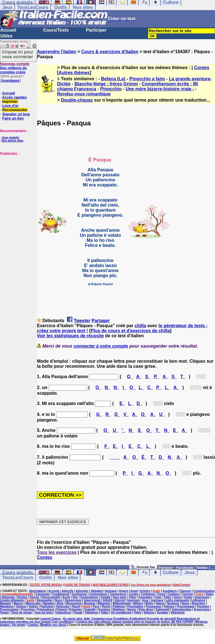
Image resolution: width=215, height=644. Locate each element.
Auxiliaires (170, 591)
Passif (76, 606)
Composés (43, 594)
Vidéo (105, 613)
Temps (4, 613)
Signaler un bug (16, 114)
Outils (61, 7)
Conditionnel (61, 594)
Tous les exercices (57, 552)
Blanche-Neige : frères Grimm (106, 84)
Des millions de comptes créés (15, 68)
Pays (96, 606)
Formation (145, 597)
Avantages (10, 80)
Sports (132, 609)
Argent (123, 591)
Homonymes (73, 600)
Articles (145, 591)
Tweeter (82, 321)
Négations (7, 606)
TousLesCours (33, 7)
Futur (158, 597)
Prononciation (9, 609)
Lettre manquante (177, 600)
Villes (137, 613)
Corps (161, 594)
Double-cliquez (77, 100)
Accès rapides (14, 97)
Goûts (188, 597)
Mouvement (74, 603)
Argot (134, 591)
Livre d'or (10, 106)
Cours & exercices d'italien (110, 52)
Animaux (111, 591)
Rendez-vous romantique (84, 94)
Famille (106, 597)
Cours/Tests (56, 30)
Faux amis (120, 597)
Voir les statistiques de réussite (70, 336)
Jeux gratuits (10, 138)
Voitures (149, 613)
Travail (78, 613)
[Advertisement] (17, 184)
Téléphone (92, 613)
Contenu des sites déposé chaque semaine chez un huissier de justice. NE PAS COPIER (135, 622)
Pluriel (106, 606)
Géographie (45, 600)
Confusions (79, 594)
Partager (101, 321)
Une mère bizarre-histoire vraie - (160, 89)
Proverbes (28, 609)
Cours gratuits (17, 572)
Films (132, 597)
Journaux (157, 600)
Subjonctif (163, 609)
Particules (63, 606)
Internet (120, 600)
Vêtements (178, 613)
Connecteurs (118, 594)
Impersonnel (92, 600)
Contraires (148, 594)
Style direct (146, 609)
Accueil (8, 30)
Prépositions (46, 609)
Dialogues (8, 597)
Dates (210, 594)
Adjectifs (67, 591)
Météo (149, 603)
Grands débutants (12, 600)
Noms (185, 603)
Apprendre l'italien (57, 52)
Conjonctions (98, 594)
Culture (171, 572)
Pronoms (203, 606)
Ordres (33, 606)
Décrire (34, 597)
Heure (59, 600)
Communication (204, 591)
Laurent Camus (51, 619)
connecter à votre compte (101, 346)
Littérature (198, 600)
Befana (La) (113, 79)
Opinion (21, 606)
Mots (60, 603)
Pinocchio (111, 89)
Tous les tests (44, 613)
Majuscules (33, 603)
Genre (178, 597)
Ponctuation (135, 606)
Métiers (138, 603)
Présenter (76, 609)
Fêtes (168, 597)
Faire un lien (13, 118)
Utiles (6, 36)
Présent (62, 609)
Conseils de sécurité (161, 619)
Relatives (119, 609)
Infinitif (108, 600)
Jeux (7, 7)
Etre (75, 597)
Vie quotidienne (121, 613)
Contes (202, 68)
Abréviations (38, 591)
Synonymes (202, 609)
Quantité (90, 609)
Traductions (63, 613)
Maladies (49, 603)
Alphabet (97, 591)
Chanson (185, 591)
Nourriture (198, 603)
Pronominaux (186, 606)
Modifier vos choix (53, 625)
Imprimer (10, 101)
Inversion (133, 600)
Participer (96, 30)
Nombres (173, 603)
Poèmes (169, 606)
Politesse (119, 606)
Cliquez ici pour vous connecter (18, 54)
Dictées (22, 597)
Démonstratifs (51, 597)
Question (104, 609)
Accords (54, 591)
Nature (160, 603)
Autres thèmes (74, 73)
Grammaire (202, 597)
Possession (154, 606)
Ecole (66, 597)
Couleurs (174, 594)
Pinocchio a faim (147, 79)
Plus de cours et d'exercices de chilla (130, 331)
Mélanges (104, 603)
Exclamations (89, 597)
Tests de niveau (22, 613)
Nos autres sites (12, 141)
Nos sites (83, 7)
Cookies (33, 625)
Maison (18, 603)
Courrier (187, 594)
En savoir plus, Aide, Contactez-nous (88, 619)
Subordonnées (182, 609)
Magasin (6, 603)
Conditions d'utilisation (130, 619)
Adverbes (82, 591)
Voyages (162, 613)
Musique (90, 603)
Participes (47, 606)
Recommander (15, 110)
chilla (140, 326)
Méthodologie (122, 603)
